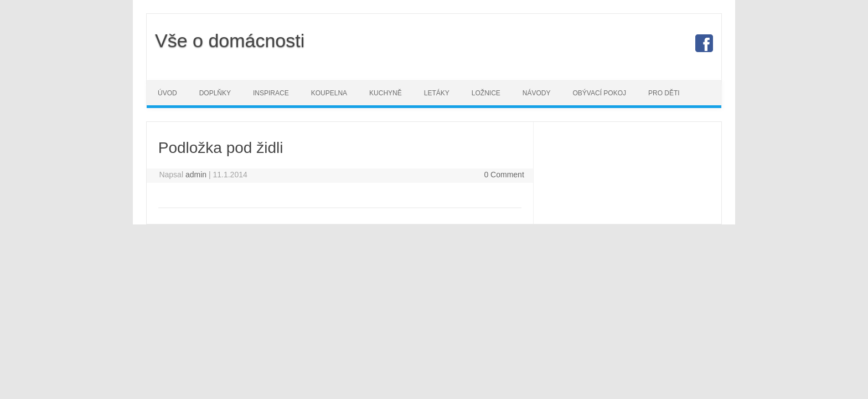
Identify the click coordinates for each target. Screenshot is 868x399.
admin (196, 175)
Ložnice (486, 93)
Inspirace (271, 93)
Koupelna (329, 93)
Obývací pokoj (600, 93)
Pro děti (664, 93)
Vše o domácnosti (230, 40)
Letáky (437, 93)
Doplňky (215, 93)
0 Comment (504, 175)
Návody (537, 93)
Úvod (167, 93)
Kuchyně (386, 93)
